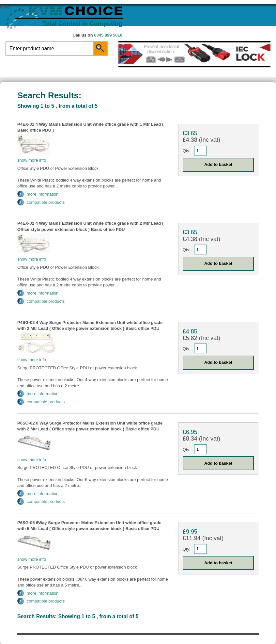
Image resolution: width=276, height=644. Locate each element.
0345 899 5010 (108, 35)
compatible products (46, 202)
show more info (32, 160)
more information (43, 194)
